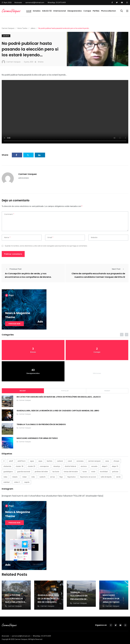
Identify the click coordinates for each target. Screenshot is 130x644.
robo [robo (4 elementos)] (33, 477)
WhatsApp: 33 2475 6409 (57, 3)
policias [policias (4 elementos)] (115, 472)
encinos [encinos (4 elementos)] (84, 466)
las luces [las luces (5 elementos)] (56, 472)
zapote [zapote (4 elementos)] (27, 482)
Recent (23, 391)
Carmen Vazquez (28, 174)
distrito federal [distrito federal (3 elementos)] (70, 466)
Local (29, 11)
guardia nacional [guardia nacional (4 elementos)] (24, 472)
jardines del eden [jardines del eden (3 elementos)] (41, 472)
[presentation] (122, 335)
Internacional (60, 11)
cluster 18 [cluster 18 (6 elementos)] (19, 466)
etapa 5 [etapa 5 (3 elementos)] (105, 466)
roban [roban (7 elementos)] (24, 477)
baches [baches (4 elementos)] (50, 461)
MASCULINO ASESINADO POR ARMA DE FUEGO (37, 438)
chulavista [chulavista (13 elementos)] (7, 466)
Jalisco (6, 36)
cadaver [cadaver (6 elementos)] (60, 461)
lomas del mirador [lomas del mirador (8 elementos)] (71, 472)
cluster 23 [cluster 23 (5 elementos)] (31, 466)
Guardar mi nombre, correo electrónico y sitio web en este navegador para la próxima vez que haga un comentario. (46, 246)
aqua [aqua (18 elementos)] (40, 461)
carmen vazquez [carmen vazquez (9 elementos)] (94, 461)
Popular (65, 391)
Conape (87, 11)
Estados (37, 11)
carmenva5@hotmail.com (35, 3)
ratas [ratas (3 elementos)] (5, 477)
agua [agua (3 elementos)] (32, 461)
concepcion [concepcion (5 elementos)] (44, 466)
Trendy (107, 391)
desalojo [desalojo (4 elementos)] (57, 466)
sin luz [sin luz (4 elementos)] (52, 477)
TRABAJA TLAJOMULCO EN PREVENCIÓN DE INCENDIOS (41, 424)
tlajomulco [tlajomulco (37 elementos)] (72, 477)
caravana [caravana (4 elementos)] (80, 461)
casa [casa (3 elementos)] (107, 461)
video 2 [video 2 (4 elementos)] (17, 482)
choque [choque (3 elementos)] (116, 461)
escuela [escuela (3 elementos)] (94, 466)
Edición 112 (47, 11)
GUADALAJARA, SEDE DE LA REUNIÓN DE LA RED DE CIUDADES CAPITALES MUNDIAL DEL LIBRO (58, 411)
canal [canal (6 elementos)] (70, 461)
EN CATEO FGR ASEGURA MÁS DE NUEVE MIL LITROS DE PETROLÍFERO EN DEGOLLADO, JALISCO (59, 397)
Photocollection (108, 11)
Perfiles (96, 11)
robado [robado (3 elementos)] (15, 477)
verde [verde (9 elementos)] (118, 477)
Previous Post (13, 269)
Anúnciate (18, 3)
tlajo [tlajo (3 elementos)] (61, 477)
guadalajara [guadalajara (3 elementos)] (8, 472)
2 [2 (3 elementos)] (4, 461)
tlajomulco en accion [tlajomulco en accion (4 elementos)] (88, 477)
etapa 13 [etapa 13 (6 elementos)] (115, 466)
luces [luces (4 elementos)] (85, 472)
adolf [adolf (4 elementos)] (11, 461)
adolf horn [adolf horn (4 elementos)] (22, 461)
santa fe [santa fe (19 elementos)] (42, 477)
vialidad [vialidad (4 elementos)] (6, 482)
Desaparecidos (75, 11)
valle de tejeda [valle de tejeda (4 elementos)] (106, 477)
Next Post (118, 269)
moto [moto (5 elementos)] (93, 472)
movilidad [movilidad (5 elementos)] (104, 472)
